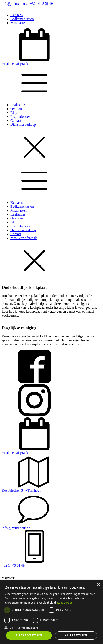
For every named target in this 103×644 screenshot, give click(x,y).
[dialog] (51, 612)
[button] (51, 47)
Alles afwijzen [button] (76, 635)
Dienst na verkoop (23, 124)
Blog (14, 113)
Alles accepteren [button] (29, 635)
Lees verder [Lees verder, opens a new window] (65, 603)
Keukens (17, 15)
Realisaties (18, 105)
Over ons (17, 109)
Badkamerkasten (22, 19)
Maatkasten (19, 23)
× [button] (98, 585)
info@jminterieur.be (16, 4)
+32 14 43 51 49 (41, 4)
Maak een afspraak (24, 238)
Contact (16, 121)
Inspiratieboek (20, 117)
